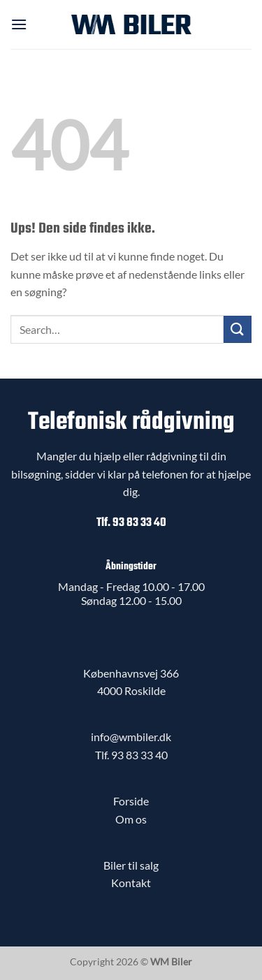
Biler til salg (131, 865)
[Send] (238, 329)
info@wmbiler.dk (131, 737)
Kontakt (131, 883)
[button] (19, 24)
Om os (131, 819)
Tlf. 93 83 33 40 (131, 523)
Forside (131, 801)
